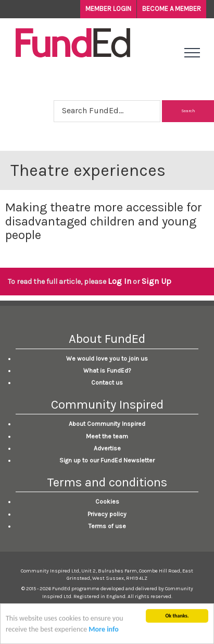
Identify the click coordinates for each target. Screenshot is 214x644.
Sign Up (156, 281)
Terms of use (107, 526)
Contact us (107, 383)
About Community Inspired (107, 424)
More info (103, 631)
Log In (119, 281)
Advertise (107, 448)
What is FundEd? (107, 371)
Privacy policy (107, 514)
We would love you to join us (107, 359)
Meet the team (107, 436)
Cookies (107, 502)
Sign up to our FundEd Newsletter (107, 460)
